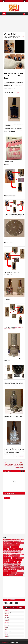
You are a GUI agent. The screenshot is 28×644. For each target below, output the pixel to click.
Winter (15, 575)
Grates (21, 554)
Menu (4, 1)
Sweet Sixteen (6, 573)
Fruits (19, 551)
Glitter (19, 36)
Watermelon (19, 573)
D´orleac (17, 93)
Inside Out (14, 558)
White (10, 575)
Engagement (6, 547)
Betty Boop (6, 543)
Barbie (18, 541)
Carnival (5, 545)
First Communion (14, 547)
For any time (15, 36)
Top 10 (14, 607)
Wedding (5, 575)
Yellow (20, 575)
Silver (9, 569)
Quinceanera (12, 565)
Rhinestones (6, 567)
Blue (22, 543)
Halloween (6, 556)
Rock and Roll (14, 567)
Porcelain (12, 564)
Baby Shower (6, 541)
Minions (5, 560)
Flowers (5, 549)
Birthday (12, 543)
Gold (19, 552)
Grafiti (16, 554)
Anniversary (20, 540)
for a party (11, 549)
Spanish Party (19, 569)
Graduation (11, 554)
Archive (21, 607)
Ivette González (21, 456)
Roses (5, 569)
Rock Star (21, 567)
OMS (14, 562)
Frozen (14, 551)
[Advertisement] (14, 24)
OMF (5, 38)
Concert (11, 545)
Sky (14, 569)
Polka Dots (6, 564)
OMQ (10, 38)
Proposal (5, 565)
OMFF (8, 38)
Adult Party (6, 540)
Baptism (13, 541)
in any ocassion (7, 558)
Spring (10, 571)
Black (17, 543)
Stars (13, 38)
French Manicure (7, 551)
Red (18, 565)
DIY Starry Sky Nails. (10, 34)
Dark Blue (10, 36)
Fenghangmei (18, 130)
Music (10, 560)
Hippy (17, 556)
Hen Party (12, 556)
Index (7, 607)
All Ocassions (13, 540)
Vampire (13, 573)
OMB (14, 560)
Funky (10, 552)
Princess (18, 564)
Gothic (5, 554)
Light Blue (20, 558)
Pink (19, 562)
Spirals (5, 571)
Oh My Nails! (5, 643)
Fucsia (5, 552)
